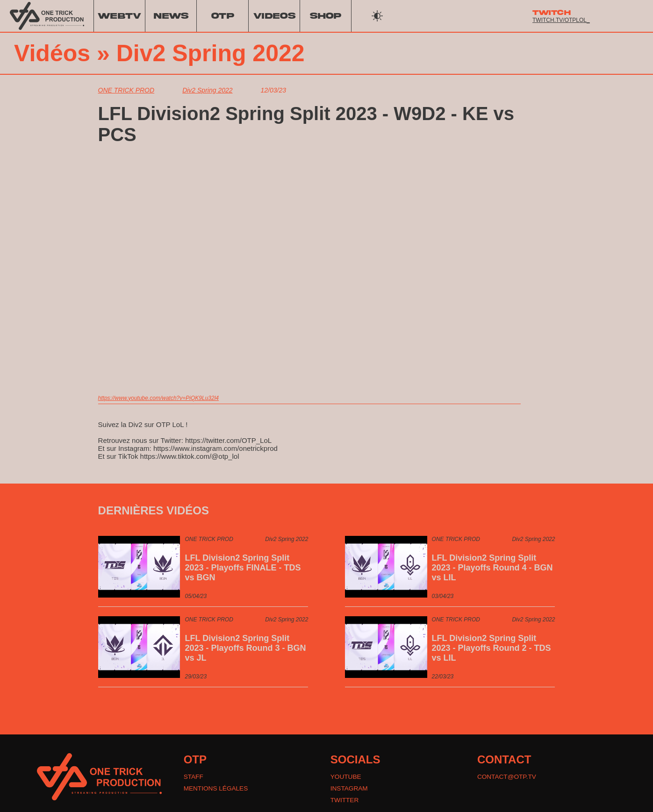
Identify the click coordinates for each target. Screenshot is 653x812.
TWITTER (345, 801)
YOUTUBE (346, 777)
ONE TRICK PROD (126, 90)
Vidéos (52, 53)
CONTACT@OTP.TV (508, 777)
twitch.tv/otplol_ (561, 20)
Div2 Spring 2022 (211, 53)
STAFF (194, 777)
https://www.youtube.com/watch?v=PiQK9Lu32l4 (158, 398)
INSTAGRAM (350, 789)
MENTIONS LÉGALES (217, 789)
